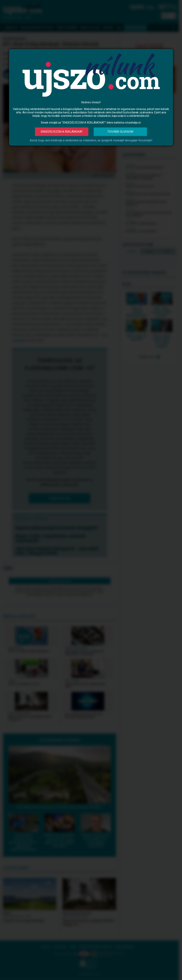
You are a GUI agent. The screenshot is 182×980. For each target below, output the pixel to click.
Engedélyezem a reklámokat (62, 132)
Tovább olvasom (120, 132)
